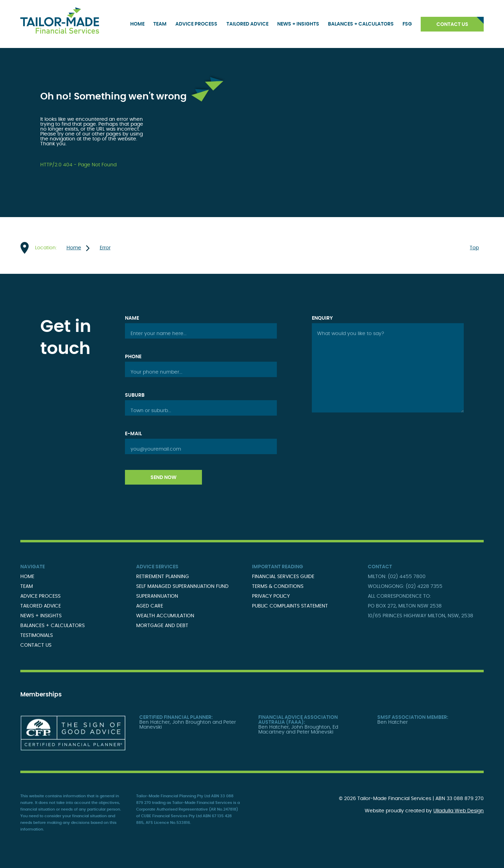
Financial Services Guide (283, 577)
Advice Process (196, 24)
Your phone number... (156, 372)
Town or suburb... (151, 411)
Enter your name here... (159, 334)
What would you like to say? (351, 334)
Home (137, 24)
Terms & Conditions (278, 586)
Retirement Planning (163, 577)
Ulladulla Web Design (458, 811)
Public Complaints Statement (290, 606)
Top (474, 248)
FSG (407, 24)
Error (105, 248)
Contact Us (452, 25)
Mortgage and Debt (162, 626)
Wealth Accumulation (165, 616)
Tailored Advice (247, 24)
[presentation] (365, 445)
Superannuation (157, 596)
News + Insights (298, 24)
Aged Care (150, 606)
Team (160, 24)
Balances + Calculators (361, 24)
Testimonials (37, 636)
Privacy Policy (271, 596)
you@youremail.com (156, 449)
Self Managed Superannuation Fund (182, 586)
